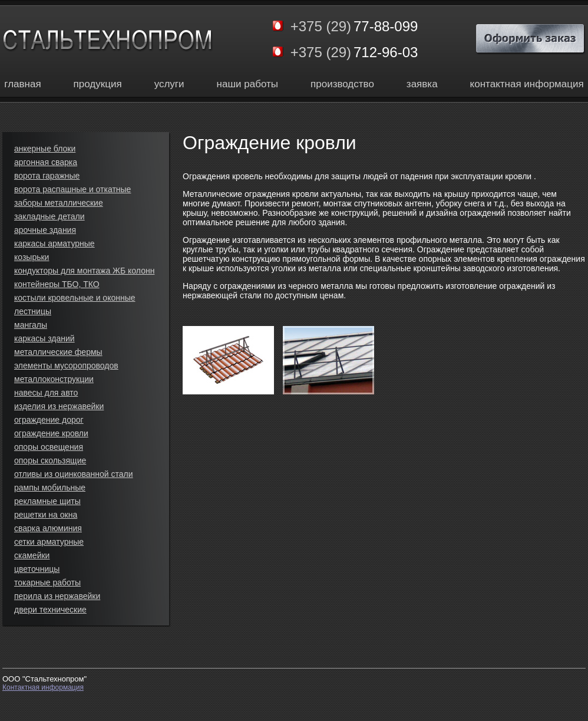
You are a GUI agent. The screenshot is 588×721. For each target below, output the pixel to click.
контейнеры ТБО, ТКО (57, 284)
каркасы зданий (44, 338)
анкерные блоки (45, 149)
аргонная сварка (46, 162)
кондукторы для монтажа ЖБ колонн (84, 271)
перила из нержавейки (57, 596)
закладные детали (49, 216)
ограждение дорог (49, 420)
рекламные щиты (47, 501)
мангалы (31, 325)
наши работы (247, 84)
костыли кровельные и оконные (75, 298)
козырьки (32, 257)
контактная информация (527, 84)
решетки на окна (46, 515)
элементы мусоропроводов (66, 366)
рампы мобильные (50, 488)
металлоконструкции (54, 379)
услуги (169, 84)
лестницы (33, 311)
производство (342, 84)
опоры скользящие (50, 460)
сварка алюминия (48, 528)
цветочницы (37, 569)
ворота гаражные (47, 176)
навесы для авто (46, 393)
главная (22, 84)
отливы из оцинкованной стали (74, 474)
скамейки (32, 555)
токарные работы (47, 582)
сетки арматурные (49, 542)
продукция (98, 84)
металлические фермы (58, 352)
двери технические (50, 610)
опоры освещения (49, 447)
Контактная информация (43, 687)
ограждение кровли (51, 433)
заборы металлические (59, 203)
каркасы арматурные (54, 243)
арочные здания (45, 230)
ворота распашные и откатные (72, 189)
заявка (422, 84)
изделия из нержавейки (59, 406)
